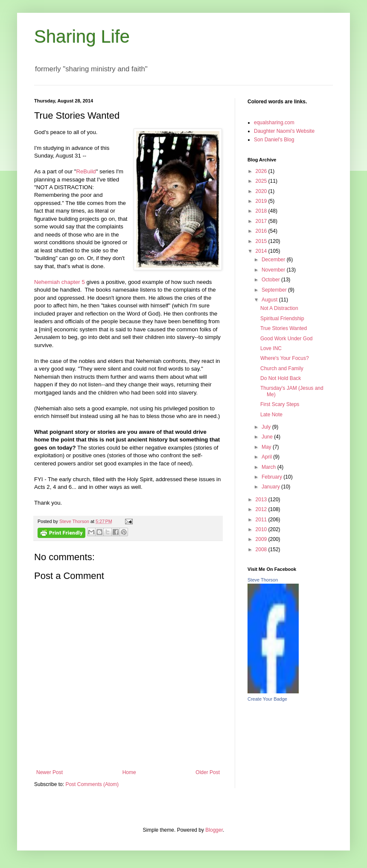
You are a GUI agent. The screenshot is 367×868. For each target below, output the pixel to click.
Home (129, 772)
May (267, 447)
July (267, 427)
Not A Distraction (279, 308)
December (274, 260)
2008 (262, 549)
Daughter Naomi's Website (284, 131)
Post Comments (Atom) (92, 784)
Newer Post (50, 772)
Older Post (208, 772)
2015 (262, 241)
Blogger (214, 830)
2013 (262, 500)
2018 (262, 211)
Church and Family (282, 368)
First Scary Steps (280, 404)
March (269, 467)
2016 (262, 231)
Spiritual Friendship (282, 319)
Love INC (271, 348)
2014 (262, 251)
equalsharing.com (274, 123)
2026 (262, 171)
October (271, 280)
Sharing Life (82, 37)
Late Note (271, 415)
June (268, 437)
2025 (262, 181)
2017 (262, 221)
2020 (262, 191)
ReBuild (86, 171)
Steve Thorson (263, 580)
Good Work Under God (287, 339)
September (275, 290)
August (270, 300)
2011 (262, 520)
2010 (262, 529)
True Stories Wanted (284, 328)
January (271, 487)
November (274, 270)
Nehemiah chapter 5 (60, 282)
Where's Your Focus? (285, 358)
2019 (262, 201)
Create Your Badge (267, 699)
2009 (262, 539)
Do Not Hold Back (281, 378)
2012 (262, 509)
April (267, 457)
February (272, 477)
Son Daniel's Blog (274, 140)
